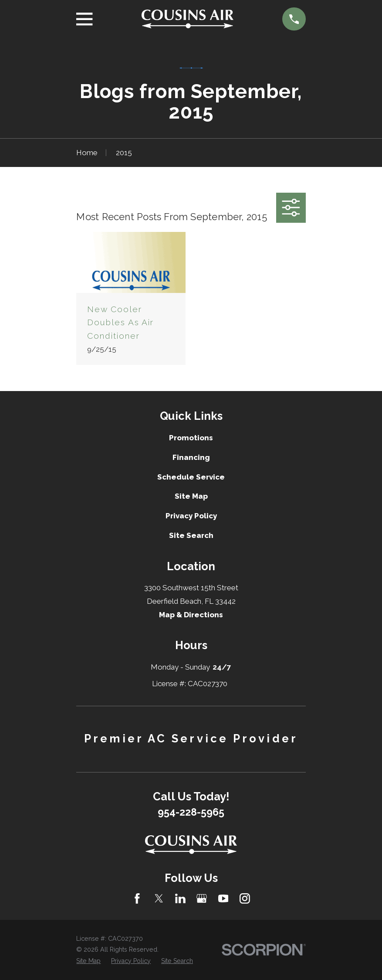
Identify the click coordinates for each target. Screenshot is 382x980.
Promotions (191, 438)
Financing (191, 457)
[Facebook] (137, 898)
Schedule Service (191, 477)
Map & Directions (191, 615)
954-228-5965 (191, 812)
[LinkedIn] (180, 898)
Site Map (191, 496)
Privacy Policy (191, 516)
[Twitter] (159, 898)
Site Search (191, 535)
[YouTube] (223, 898)
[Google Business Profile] (202, 898)
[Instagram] (245, 898)
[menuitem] (88, 961)
